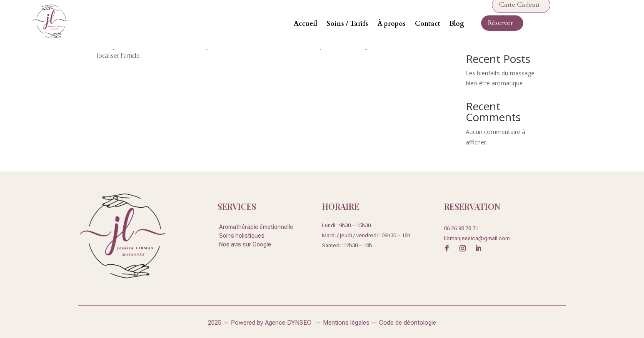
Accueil (306, 24)
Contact (428, 24)
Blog (457, 24)
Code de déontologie (408, 323)
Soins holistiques (242, 236)
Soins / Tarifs (347, 24)
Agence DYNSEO (290, 323)
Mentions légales (347, 323)
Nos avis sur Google (245, 244)
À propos (392, 24)
